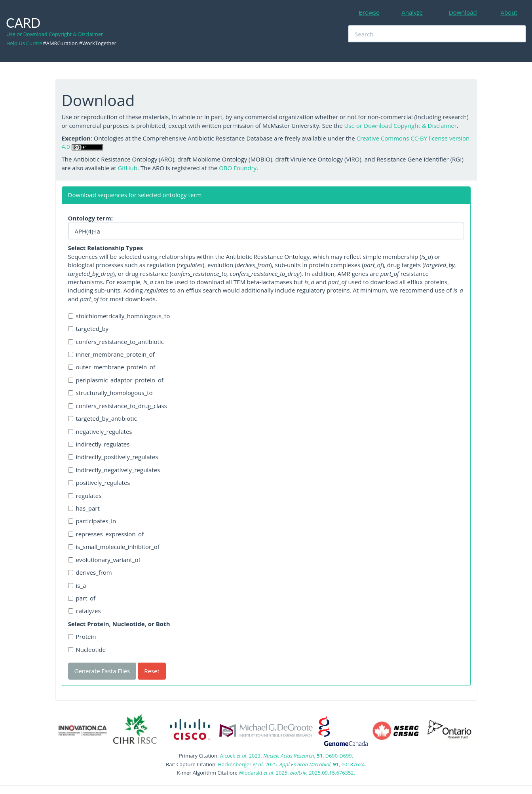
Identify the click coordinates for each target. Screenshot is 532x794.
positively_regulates (99, 482)
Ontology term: (91, 218)
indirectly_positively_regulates (113, 457)
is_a (77, 585)
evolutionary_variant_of (104, 560)
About (509, 12)
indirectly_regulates (99, 444)
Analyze (412, 12)
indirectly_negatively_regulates (114, 470)
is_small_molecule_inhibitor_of (114, 547)
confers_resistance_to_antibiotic (116, 342)
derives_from (90, 572)
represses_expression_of (106, 534)
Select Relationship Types (106, 248)
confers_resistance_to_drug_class (118, 406)
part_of (82, 598)
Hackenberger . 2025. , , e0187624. (292, 764)
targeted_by (88, 329)
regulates (85, 496)
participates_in (92, 521)
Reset (152, 671)
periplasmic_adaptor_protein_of (116, 380)
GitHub (127, 168)
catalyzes (85, 611)
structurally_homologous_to (110, 393)
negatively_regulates (100, 431)
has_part (84, 508)
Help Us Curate (24, 43)
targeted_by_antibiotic (103, 418)
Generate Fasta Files (102, 671)
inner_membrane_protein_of (111, 354)
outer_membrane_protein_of (112, 367)
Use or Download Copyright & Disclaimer (55, 34)
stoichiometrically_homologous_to (119, 316)
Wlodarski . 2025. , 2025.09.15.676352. (297, 773)
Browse (369, 12)
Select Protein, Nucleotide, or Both (119, 624)
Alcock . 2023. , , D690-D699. (287, 756)
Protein (82, 636)
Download (463, 12)
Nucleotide (87, 650)
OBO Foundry (238, 168)
